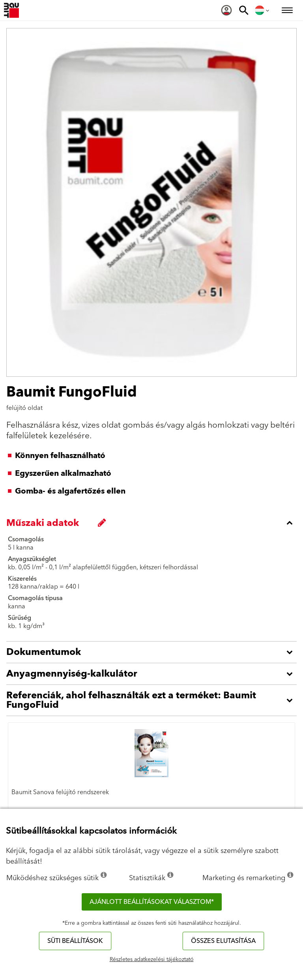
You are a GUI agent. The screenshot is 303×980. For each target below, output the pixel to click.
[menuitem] (226, 10)
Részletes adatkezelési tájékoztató (152, 959)
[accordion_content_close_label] (153, 523)
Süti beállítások (75, 941)
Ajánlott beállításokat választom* (152, 902)
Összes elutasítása (223, 941)
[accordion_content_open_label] (153, 652)
